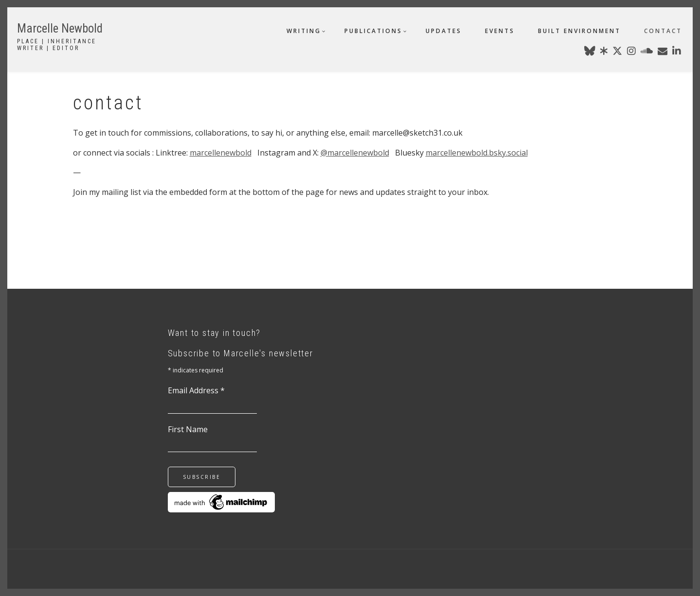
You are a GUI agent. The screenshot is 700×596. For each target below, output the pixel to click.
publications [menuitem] (373, 31)
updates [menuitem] (444, 31)
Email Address (196, 390)
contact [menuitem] (663, 31)
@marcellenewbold (355, 153)
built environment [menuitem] (579, 31)
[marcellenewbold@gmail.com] (663, 53)
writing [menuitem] (304, 31)
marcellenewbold (221, 153)
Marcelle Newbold (60, 28)
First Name (188, 429)
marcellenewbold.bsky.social (477, 153)
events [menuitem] (500, 31)
